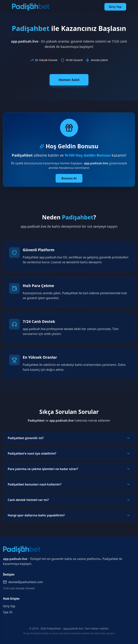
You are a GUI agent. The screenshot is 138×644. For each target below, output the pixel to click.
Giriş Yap (115, 7)
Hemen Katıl (69, 80)
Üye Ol (8, 612)
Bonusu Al (69, 178)
